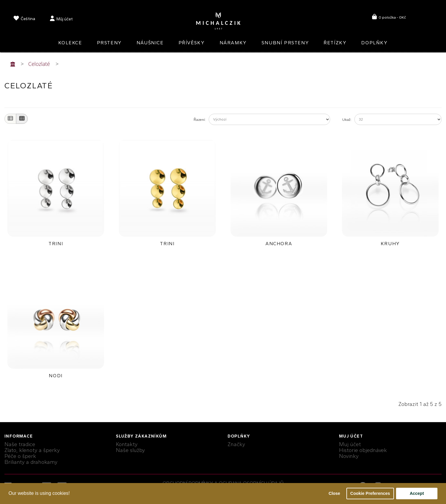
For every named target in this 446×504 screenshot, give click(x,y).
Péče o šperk (20, 456)
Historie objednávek (363, 450)
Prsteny (109, 43)
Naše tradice (20, 444)
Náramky (233, 43)
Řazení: (200, 120)
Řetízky (335, 43)
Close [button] (334, 493)
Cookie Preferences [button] (370, 493)
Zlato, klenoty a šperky (32, 450)
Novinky (349, 456)
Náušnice (150, 43)
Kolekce (70, 43)
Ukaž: (347, 120)
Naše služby (130, 450)
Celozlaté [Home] (39, 64)
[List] (10, 119)
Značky (236, 444)
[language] (24, 19)
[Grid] (22, 119)
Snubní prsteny (285, 43)
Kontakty (127, 444)
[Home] (13, 64)
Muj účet (350, 444)
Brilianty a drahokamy (31, 462)
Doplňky (374, 43)
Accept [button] (417, 493)
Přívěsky (192, 43)
